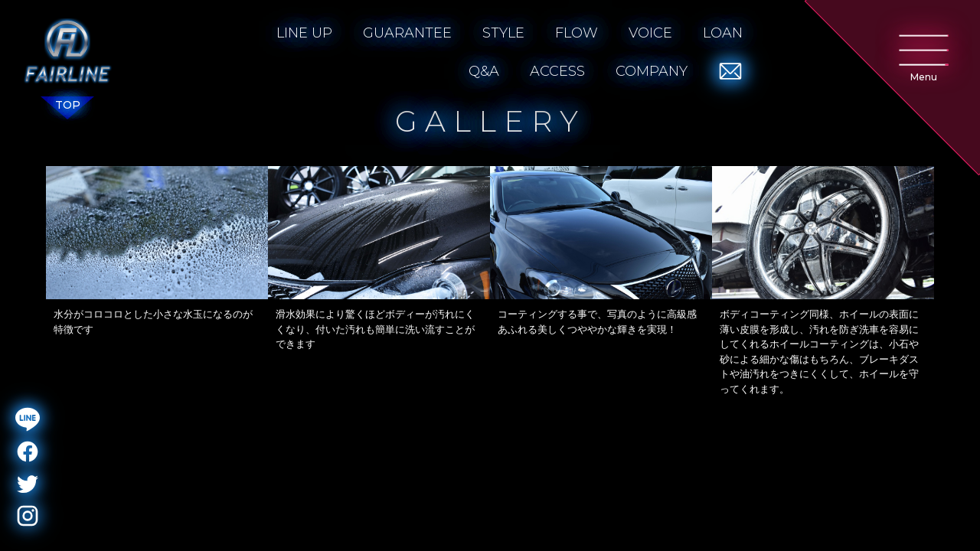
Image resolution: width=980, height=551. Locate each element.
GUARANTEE (407, 33)
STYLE (503, 33)
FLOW (577, 33)
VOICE (650, 33)
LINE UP (304, 33)
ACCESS (557, 71)
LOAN (723, 33)
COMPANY (652, 71)
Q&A (484, 71)
